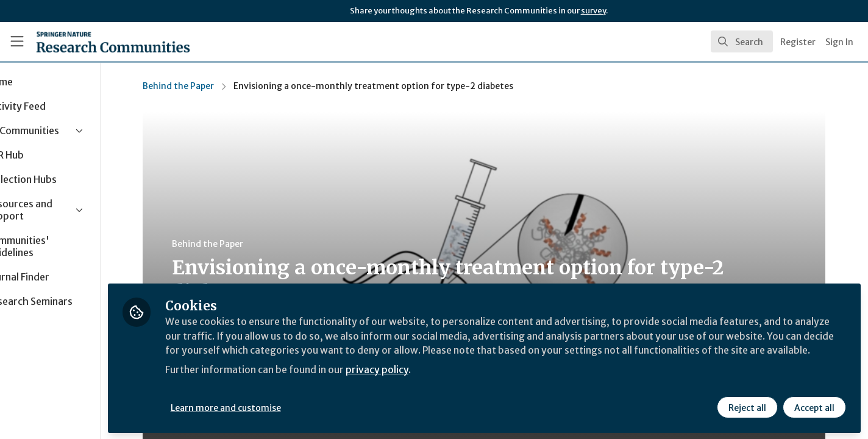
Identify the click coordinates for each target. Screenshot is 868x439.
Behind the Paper (206, 86)
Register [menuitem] (798, 42)
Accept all (814, 407)
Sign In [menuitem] (839, 42)
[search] (742, 41)
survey (593, 11)
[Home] (97, 41)
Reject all (747, 407)
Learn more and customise (281, 407)
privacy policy (434, 383)
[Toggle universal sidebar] (17, 41)
